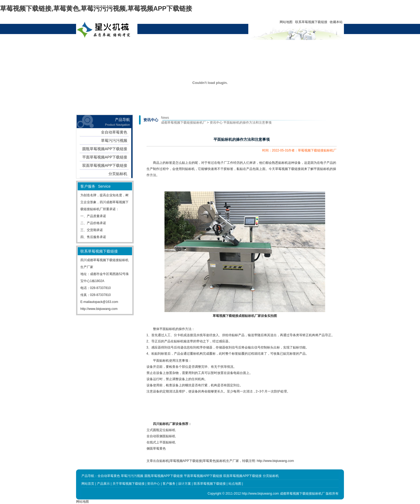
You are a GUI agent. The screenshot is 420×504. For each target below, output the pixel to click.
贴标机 (190, 169)
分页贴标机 (118, 174)
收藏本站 (336, 22)
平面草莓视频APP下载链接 (105, 157)
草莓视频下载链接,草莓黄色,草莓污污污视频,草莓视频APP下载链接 (96, 8)
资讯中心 (175, 46)
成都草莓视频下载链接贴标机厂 (183, 123)
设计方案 (199, 46)
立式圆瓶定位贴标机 (161, 430)
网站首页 (102, 46)
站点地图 (235, 484)
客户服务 (224, 46)
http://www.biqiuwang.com (99, 309)
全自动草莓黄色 (114, 132)
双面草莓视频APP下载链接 (105, 165)
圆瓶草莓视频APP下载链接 (105, 149)
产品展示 (126, 46)
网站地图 (286, 22)
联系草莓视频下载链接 (311, 22)
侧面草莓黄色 (156, 449)
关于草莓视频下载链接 (151, 48)
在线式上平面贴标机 (161, 442)
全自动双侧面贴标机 (161, 436)
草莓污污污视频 (114, 140)
